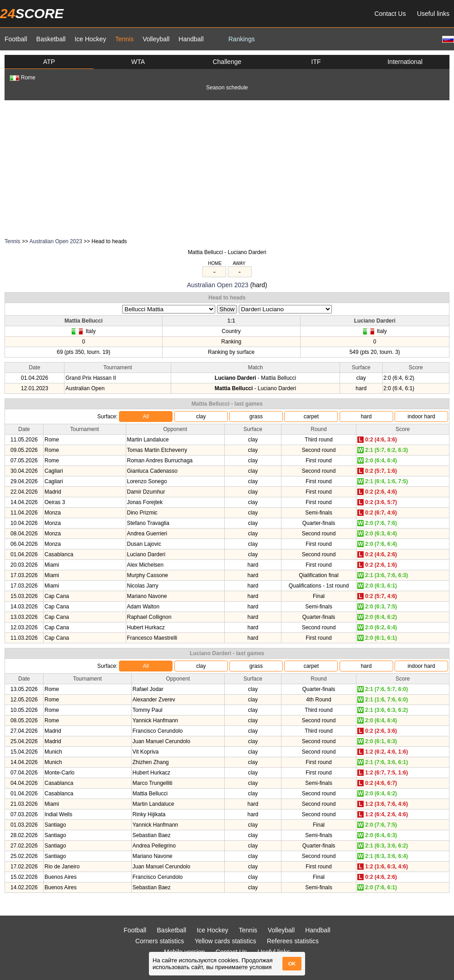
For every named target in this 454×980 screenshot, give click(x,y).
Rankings (242, 39)
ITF (316, 62)
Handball (191, 39)
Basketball (51, 39)
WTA (138, 62)
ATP (49, 62)
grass (256, 416)
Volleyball (156, 39)
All (146, 416)
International (405, 62)
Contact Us (390, 14)
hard (366, 416)
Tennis (124, 39)
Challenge (227, 62)
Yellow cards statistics (226, 941)
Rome (23, 78)
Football (16, 39)
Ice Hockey (90, 39)
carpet (311, 416)
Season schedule (227, 88)
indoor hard (422, 416)
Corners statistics (160, 941)
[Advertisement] (227, 168)
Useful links (433, 14)
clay (201, 416)
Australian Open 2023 (56, 241)
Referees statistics (293, 941)
